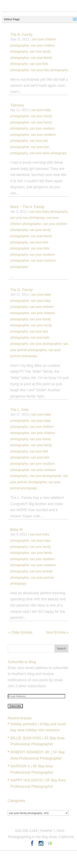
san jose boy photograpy (28, 218)
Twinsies (17, 105)
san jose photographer (45, 344)
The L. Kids (19, 410)
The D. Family (22, 290)
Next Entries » (57, 632)
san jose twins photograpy (48, 153)
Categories (16, 807)
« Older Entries (20, 632)
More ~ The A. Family (27, 207)
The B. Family (21, 35)
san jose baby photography (48, 212)
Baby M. (17, 530)
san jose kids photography (50, 70)
